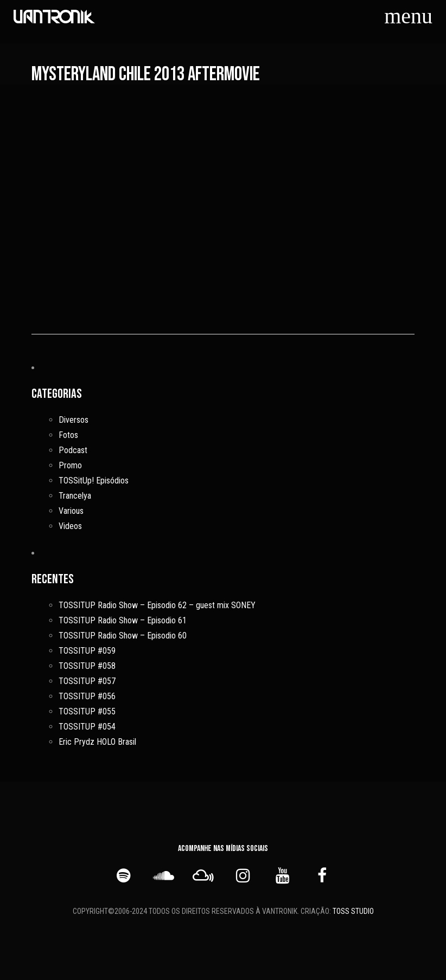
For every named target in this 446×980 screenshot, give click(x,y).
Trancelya (75, 496)
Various (71, 511)
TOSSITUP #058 (87, 666)
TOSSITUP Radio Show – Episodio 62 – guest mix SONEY (157, 605)
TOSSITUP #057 (87, 681)
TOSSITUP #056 (87, 696)
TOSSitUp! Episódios (94, 481)
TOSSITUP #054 (87, 727)
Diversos (74, 420)
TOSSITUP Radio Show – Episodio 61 (123, 620)
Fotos (68, 435)
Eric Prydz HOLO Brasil (97, 742)
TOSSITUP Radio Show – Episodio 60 (123, 636)
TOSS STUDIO (353, 911)
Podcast (73, 450)
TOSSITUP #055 (87, 711)
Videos (70, 526)
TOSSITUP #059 (87, 651)
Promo (70, 465)
